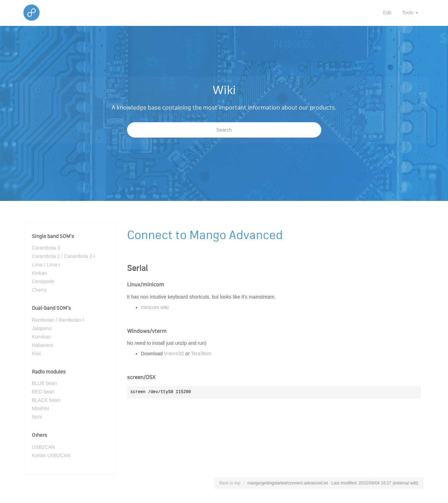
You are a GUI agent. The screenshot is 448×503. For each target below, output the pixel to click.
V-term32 (174, 354)
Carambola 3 (46, 248)
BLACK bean (46, 400)
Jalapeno (42, 328)
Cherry (39, 290)
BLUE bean (44, 383)
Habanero (43, 345)
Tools (410, 13)
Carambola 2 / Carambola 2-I (64, 256)
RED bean (43, 392)
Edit (387, 13)
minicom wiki (155, 307)
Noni (37, 417)
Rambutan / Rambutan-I (58, 320)
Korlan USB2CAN (51, 455)
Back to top (230, 483)
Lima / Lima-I (46, 265)
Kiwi (36, 354)
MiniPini (40, 408)
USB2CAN (43, 447)
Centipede (43, 281)
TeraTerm (201, 354)
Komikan (41, 337)
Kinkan (39, 273)
